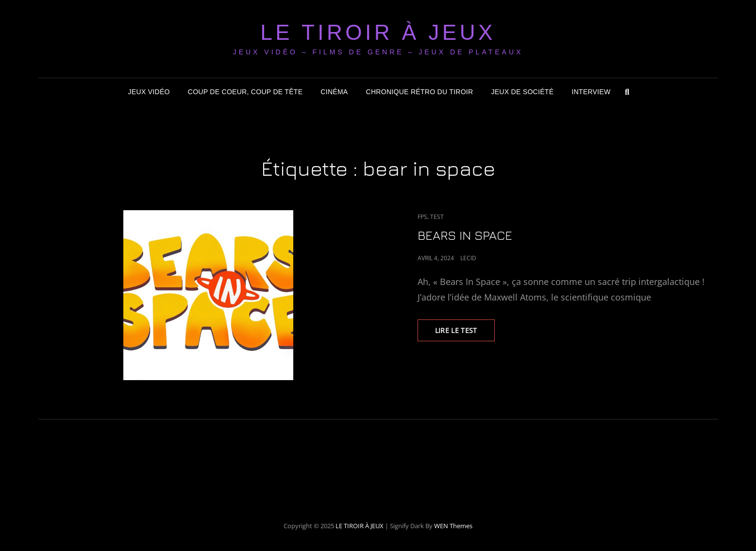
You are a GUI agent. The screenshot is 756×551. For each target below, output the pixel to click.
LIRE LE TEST (465, 333)
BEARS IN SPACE (465, 235)
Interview (591, 92)
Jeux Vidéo (149, 92)
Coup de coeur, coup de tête (245, 92)
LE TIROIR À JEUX (378, 32)
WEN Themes (453, 526)
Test (437, 217)
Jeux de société (522, 92)
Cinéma (334, 92)
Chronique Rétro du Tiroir (420, 92)
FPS (422, 217)
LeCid (468, 258)
